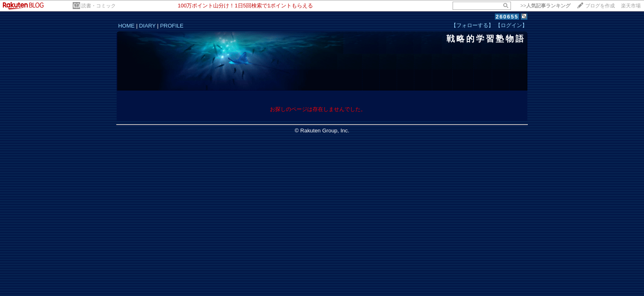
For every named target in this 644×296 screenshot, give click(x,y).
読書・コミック (99, 6)
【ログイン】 (511, 25)
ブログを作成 (600, 6)
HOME (126, 26)
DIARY (147, 26)
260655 (507, 17)
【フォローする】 (472, 25)
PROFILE (172, 26)
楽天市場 (631, 6)
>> (545, 6)
